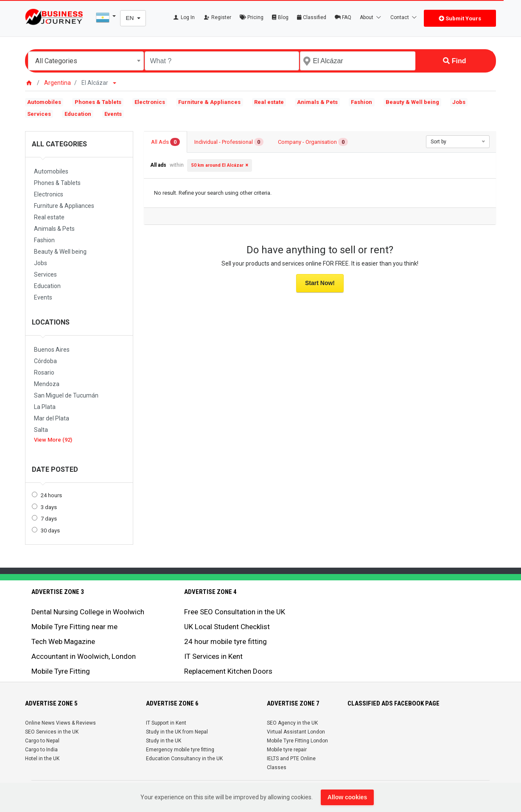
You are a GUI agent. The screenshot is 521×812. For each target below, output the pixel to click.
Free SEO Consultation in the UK (235, 612)
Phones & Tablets (98, 102)
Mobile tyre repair (287, 750)
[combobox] (86, 61)
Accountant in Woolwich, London (84, 656)
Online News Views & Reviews (60, 723)
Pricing (252, 17)
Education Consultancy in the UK (184, 759)
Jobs (459, 102)
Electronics (150, 102)
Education (78, 114)
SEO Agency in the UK (292, 723)
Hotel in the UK (42, 759)
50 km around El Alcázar (217, 165)
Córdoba (45, 361)
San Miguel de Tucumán (66, 395)
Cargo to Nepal (42, 741)
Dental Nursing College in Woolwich (88, 612)
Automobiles (44, 102)
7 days (49, 519)
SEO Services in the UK (52, 732)
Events (113, 114)
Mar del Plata (52, 418)
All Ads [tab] (165, 142)
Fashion (361, 102)
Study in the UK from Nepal (177, 732)
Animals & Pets (317, 102)
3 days (49, 507)
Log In (183, 17)
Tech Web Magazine (63, 641)
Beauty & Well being (412, 102)
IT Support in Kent (166, 723)
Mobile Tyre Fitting (61, 671)
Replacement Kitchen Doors (228, 671)
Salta (41, 430)
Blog (280, 17)
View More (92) (53, 440)
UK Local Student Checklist (227, 627)
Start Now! (320, 283)
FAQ (343, 17)
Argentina (57, 83)
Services (39, 114)
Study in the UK (164, 741)
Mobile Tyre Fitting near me (74, 627)
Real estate (269, 102)
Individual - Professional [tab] (229, 142)
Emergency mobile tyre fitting (180, 750)
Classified (312, 17)
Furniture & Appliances (209, 102)
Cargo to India (41, 750)
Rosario (44, 372)
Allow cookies (347, 797)
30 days (50, 531)
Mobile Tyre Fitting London (297, 741)
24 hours (51, 495)
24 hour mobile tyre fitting (225, 641)
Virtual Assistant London (296, 732)
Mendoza (47, 384)
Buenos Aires (52, 350)
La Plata (45, 407)
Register (217, 17)
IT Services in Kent (213, 656)
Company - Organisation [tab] (313, 142)
